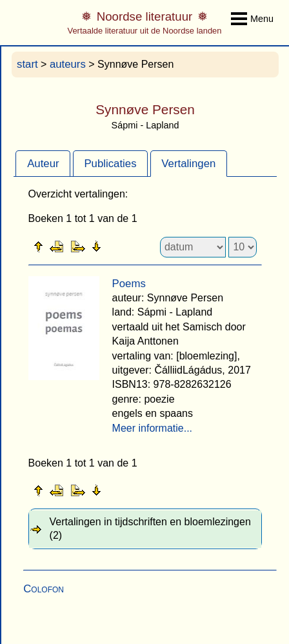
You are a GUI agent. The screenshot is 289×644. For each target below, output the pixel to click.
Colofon (44, 589)
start (27, 64)
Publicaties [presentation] (110, 164)
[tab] (43, 163)
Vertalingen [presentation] (188, 164)
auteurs (68, 64)
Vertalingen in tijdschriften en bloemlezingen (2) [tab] (150, 528)
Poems (129, 284)
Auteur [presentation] (43, 164)
